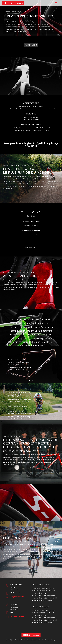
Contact (8, 640)
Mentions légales (18, 640)
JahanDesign (52, 640)
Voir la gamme (31, 45)
